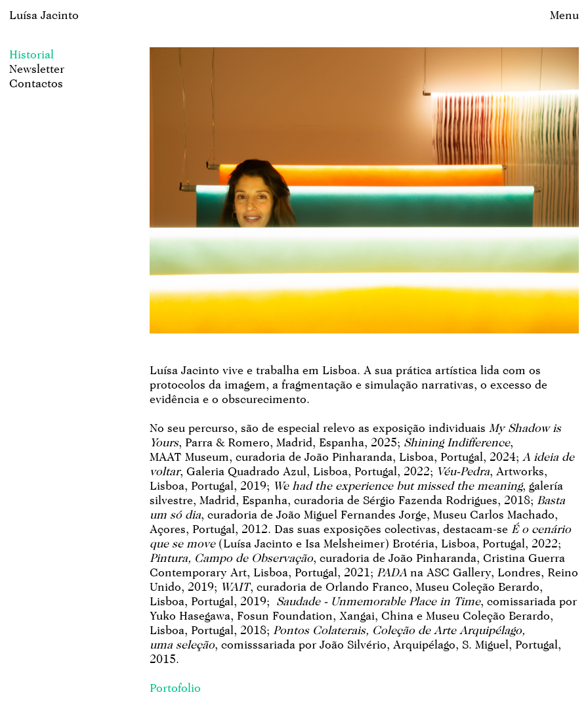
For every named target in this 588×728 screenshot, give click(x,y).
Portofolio (175, 688)
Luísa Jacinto (44, 15)
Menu (564, 15)
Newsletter (37, 69)
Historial (31, 54)
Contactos (36, 83)
